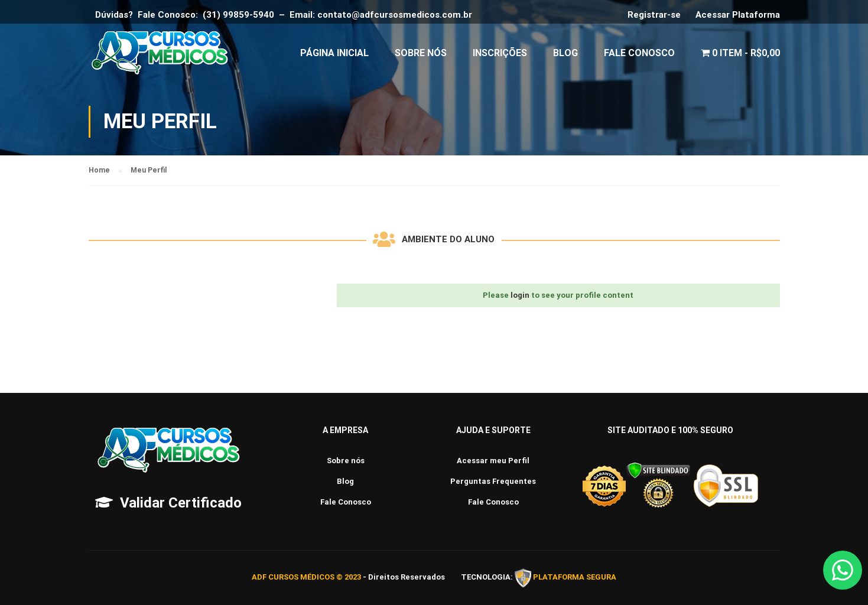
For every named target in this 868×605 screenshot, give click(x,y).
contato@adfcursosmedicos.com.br (397, 15)
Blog (565, 53)
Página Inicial (334, 53)
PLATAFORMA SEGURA (575, 578)
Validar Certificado (181, 503)
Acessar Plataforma (738, 15)
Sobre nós (346, 461)
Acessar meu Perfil (493, 461)
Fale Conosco (639, 53)
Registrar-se (654, 15)
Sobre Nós (421, 53)
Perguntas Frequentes (493, 481)
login (520, 295)
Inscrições (500, 53)
